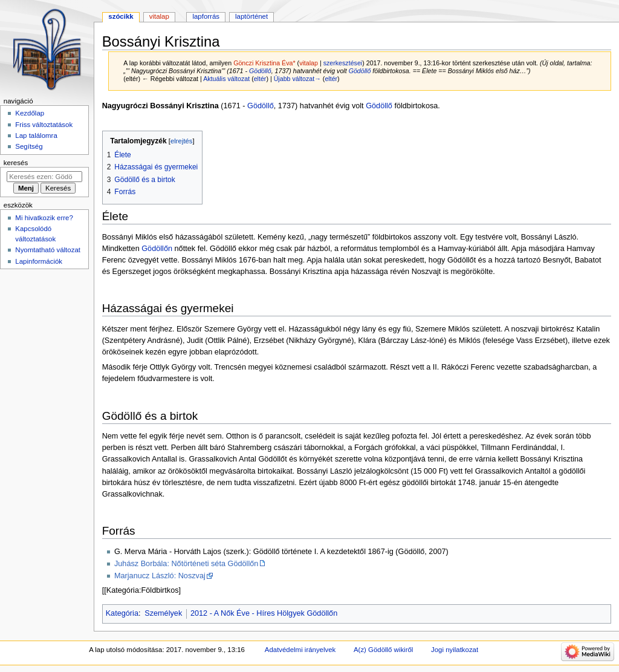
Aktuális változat (226, 79)
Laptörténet (251, 16)
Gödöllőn (157, 249)
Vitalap (159, 16)
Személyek (163, 613)
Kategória (122, 613)
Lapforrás (206, 16)
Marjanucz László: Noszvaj (160, 576)
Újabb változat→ (297, 79)
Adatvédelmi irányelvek (300, 650)
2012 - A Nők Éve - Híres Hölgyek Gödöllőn (264, 613)
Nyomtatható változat (48, 250)
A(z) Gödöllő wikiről (383, 650)
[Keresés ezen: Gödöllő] (44, 177)
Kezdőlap (30, 113)
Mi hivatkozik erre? (44, 218)
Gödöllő (260, 71)
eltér (260, 79)
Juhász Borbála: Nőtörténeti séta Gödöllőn (186, 564)
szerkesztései (343, 63)
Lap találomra (36, 135)
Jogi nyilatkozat (455, 650)
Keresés (16, 163)
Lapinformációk (39, 261)
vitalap (309, 63)
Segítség (29, 146)
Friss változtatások (44, 125)
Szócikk (121, 16)
